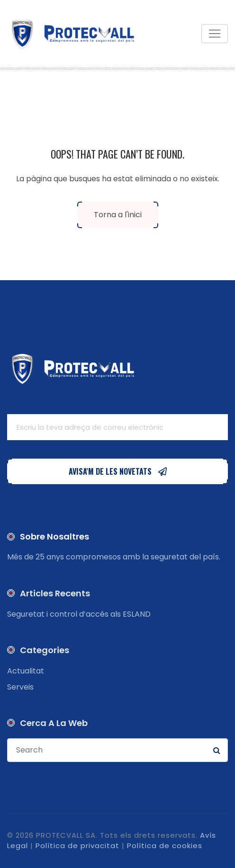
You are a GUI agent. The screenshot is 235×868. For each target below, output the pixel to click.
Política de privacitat (77, 846)
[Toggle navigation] (215, 34)
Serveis (20, 687)
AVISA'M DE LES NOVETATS (117, 471)
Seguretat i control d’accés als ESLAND (79, 614)
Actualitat (26, 671)
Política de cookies (165, 846)
